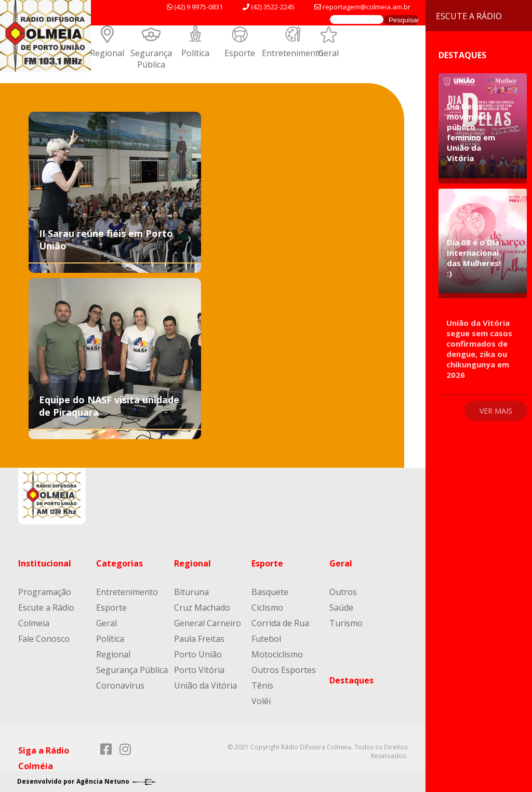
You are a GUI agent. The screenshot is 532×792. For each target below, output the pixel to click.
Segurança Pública (151, 59)
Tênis (262, 685)
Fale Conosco (44, 639)
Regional (107, 53)
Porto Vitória (199, 670)
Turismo (346, 623)
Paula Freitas (199, 639)
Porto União (198, 654)
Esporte (240, 53)
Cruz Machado (202, 608)
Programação (45, 592)
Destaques (351, 680)
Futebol (266, 639)
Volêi (261, 701)
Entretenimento (293, 53)
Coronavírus (120, 685)
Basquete (270, 592)
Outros (343, 592)
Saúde (341, 608)
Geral (328, 53)
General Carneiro (208, 623)
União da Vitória (205, 685)
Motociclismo (277, 654)
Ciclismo (267, 608)
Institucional (45, 563)
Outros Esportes (284, 670)
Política (195, 53)
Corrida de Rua (280, 623)
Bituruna (191, 592)
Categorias (119, 563)
